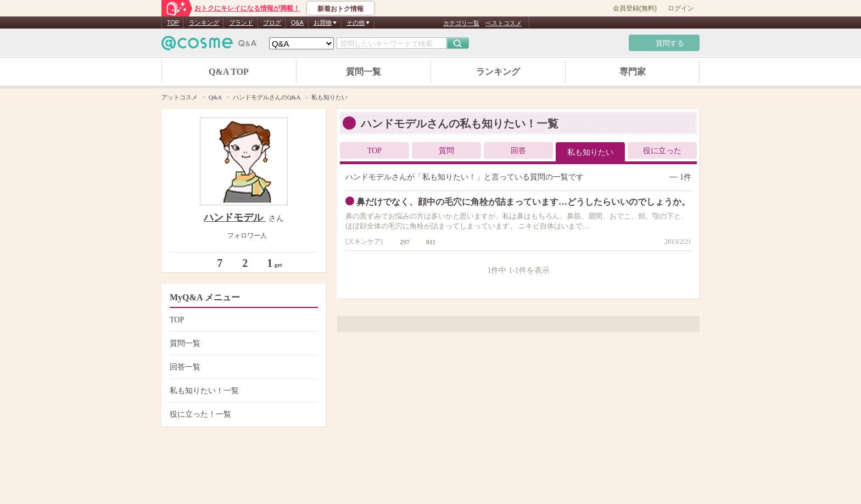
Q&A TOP (229, 72)
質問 (446, 151)
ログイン (681, 8)
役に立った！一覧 (242, 414)
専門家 (633, 72)
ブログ (272, 23)
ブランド (241, 23)
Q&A (297, 23)
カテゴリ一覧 (461, 23)
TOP (173, 23)
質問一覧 (364, 72)
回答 (518, 151)
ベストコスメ (504, 23)
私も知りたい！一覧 (242, 391)
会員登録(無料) (635, 8)
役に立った (662, 151)
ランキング (204, 23)
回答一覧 (242, 367)
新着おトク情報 (340, 9)
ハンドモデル (235, 217)
